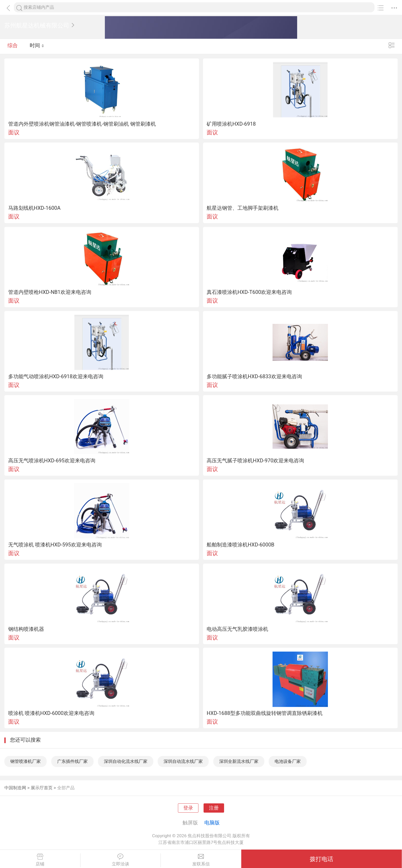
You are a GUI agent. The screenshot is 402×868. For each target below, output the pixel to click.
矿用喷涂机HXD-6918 (231, 124)
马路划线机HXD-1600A (34, 208)
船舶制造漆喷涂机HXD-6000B (240, 545)
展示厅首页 (42, 788)
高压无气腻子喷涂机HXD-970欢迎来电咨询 (255, 461)
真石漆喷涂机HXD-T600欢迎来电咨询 (249, 292)
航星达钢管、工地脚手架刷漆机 (243, 208)
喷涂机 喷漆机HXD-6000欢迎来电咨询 (51, 713)
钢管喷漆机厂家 (26, 761)
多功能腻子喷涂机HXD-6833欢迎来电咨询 (254, 376)
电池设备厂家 (288, 761)
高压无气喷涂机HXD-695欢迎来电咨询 (52, 461)
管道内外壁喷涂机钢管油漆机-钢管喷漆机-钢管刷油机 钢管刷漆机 (82, 124)
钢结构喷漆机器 (26, 629)
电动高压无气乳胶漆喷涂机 (237, 629)
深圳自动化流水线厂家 (126, 761)
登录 (188, 808)
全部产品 (66, 788)
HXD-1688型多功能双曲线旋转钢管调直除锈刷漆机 (264, 713)
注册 (214, 808)
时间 (37, 46)
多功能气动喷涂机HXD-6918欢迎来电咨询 (56, 376)
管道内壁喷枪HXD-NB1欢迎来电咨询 (50, 292)
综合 (13, 46)
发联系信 (201, 860)
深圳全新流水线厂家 (239, 761)
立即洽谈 (121, 860)
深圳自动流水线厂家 (183, 761)
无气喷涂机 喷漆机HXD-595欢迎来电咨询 (55, 545)
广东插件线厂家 (72, 761)
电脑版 (212, 823)
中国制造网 (15, 788)
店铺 (40, 860)
